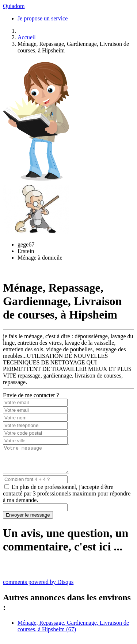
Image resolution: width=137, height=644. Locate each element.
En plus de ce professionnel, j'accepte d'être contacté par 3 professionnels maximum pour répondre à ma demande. (67, 499)
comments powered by (38, 587)
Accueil (27, 37)
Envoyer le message (28, 520)
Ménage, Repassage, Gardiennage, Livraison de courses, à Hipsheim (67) (73, 631)
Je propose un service (43, 18)
